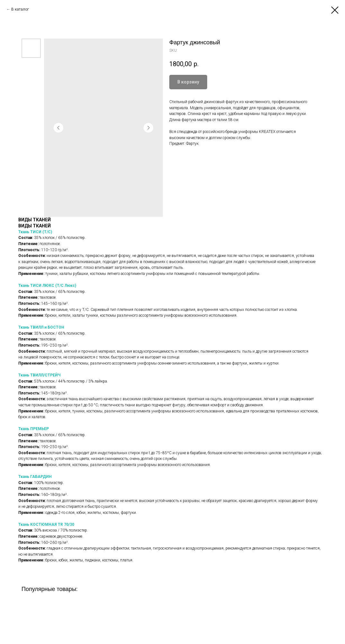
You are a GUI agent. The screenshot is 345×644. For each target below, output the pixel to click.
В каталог (20, 9)
